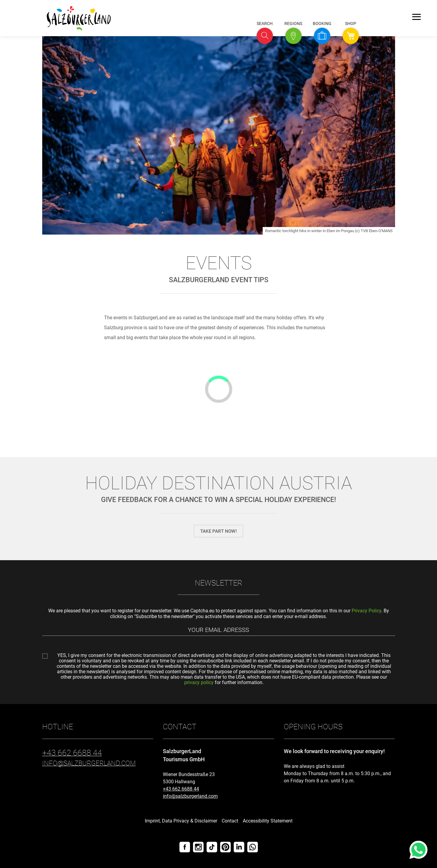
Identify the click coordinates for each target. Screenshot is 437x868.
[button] (265, 36)
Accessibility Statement (268, 821)
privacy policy (199, 682)
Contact (230, 821)
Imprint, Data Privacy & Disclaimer (181, 821)
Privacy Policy (366, 611)
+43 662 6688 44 (181, 789)
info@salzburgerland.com (190, 796)
